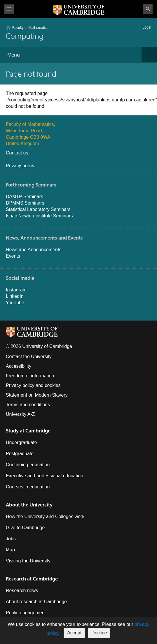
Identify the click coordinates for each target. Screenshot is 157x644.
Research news (22, 591)
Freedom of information (30, 376)
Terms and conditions (28, 405)
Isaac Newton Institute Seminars (39, 216)
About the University (29, 505)
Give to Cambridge (25, 528)
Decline (99, 633)
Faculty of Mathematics (30, 28)
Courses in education (28, 487)
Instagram (16, 290)
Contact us (17, 153)
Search (148, 9)
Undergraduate (21, 442)
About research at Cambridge (36, 602)
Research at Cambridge (32, 579)
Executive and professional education (45, 476)
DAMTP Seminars (25, 197)
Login (147, 27)
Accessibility (19, 366)
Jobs (11, 539)
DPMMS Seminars (25, 203)
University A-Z (20, 414)
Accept (74, 633)
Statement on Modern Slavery (37, 395)
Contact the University (29, 357)
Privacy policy (20, 166)
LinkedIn (15, 296)
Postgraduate (20, 454)
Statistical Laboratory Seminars (38, 209)
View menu (9, 9)
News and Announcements (34, 250)
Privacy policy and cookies (33, 385)
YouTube (15, 303)
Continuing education (28, 465)
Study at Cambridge (28, 431)
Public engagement (26, 613)
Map (10, 550)
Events (13, 256)
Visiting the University (28, 561)
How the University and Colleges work (45, 517)
